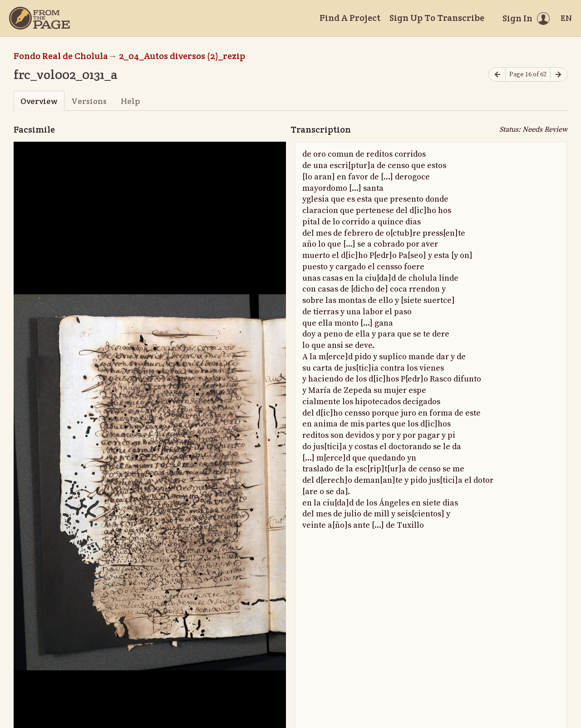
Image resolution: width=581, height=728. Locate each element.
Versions (89, 101)
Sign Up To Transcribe (437, 18)
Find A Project (350, 18)
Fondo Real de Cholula (61, 56)
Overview (39, 101)
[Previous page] (497, 75)
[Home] (39, 18)
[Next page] (559, 75)
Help (130, 101)
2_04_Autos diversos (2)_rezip (182, 56)
